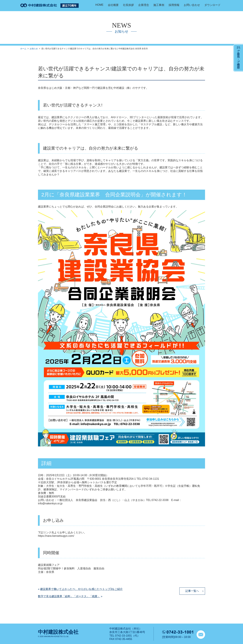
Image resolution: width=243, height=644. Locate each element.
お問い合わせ (192, 5)
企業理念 (144, 5)
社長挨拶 (128, 5)
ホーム (23, 49)
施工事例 (159, 5)
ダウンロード (212, 5)
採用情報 (174, 5)
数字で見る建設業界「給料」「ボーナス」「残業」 (69, 596)
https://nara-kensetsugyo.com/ (56, 536)
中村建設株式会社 (58, 632)
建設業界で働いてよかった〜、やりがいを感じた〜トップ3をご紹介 (81, 589)
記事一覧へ (192, 591)
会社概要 (113, 5)
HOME (99, 5)
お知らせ (34, 49)
